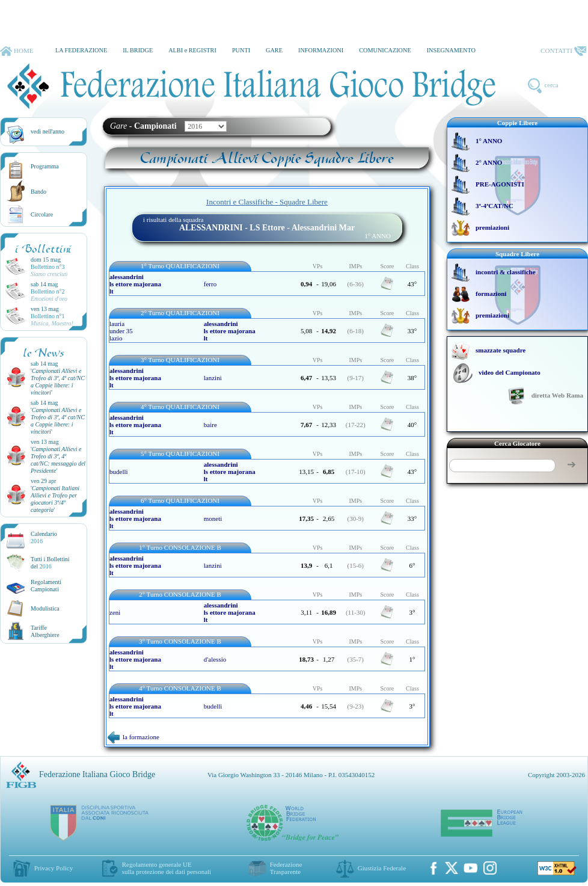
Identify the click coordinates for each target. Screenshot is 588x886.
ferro (210, 284)
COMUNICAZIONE (385, 50)
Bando (38, 192)
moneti (213, 518)
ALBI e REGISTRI (192, 50)
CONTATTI (563, 51)
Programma (45, 166)
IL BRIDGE (138, 50)
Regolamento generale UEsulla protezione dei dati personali (167, 868)
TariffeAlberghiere (45, 631)
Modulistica (45, 608)
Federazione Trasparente (286, 868)
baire (210, 425)
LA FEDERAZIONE (81, 50)
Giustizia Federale (382, 868)
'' (58, 382)
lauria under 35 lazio (121, 331)
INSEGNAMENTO (451, 50)
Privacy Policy (54, 868)
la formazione (133, 737)
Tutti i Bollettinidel (50, 563)
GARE (274, 50)
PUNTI (241, 50)
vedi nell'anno (47, 131)
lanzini (213, 378)
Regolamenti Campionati (46, 586)
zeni (115, 612)
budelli (119, 472)
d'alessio (215, 659)
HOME (17, 51)
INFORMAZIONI (321, 50)
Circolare (42, 214)
